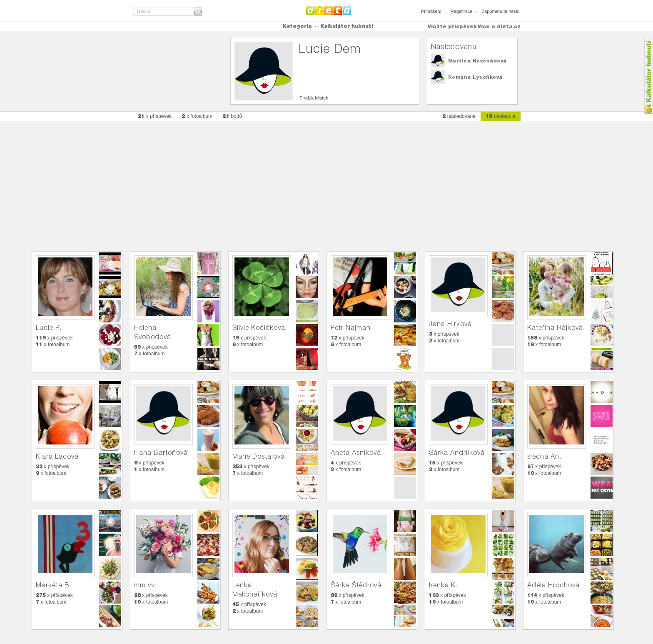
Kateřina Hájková (555, 328)
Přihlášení (431, 11)
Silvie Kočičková (259, 328)
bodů (232, 116)
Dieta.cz (329, 10)
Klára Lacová (57, 456)
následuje (501, 116)
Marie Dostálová (259, 456)
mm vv (144, 585)
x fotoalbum (197, 116)
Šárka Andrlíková (457, 453)
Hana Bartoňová (161, 453)
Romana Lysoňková (475, 77)
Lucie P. (49, 328)
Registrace (462, 11)
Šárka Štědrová (356, 585)
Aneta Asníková (356, 453)
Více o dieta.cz (499, 26)
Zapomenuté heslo (500, 11)
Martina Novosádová (477, 61)
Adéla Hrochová (553, 585)
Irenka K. (443, 585)
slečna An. (544, 456)
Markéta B (53, 585)
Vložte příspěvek (452, 26)
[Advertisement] (326, 182)
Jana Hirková (450, 324)
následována (459, 116)
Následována (454, 46)
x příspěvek (155, 116)
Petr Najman (351, 328)
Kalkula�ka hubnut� (648, 76)
